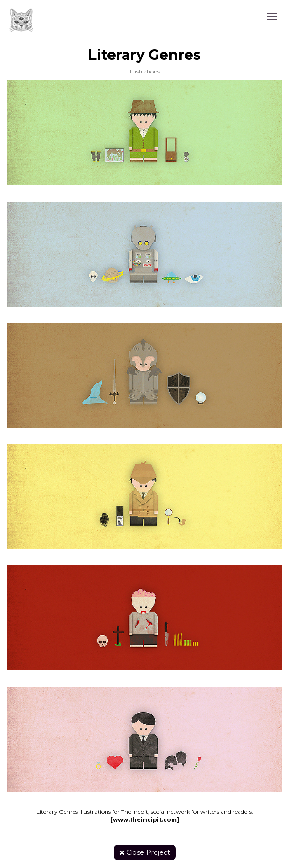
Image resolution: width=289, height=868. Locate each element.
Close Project (145, 852)
